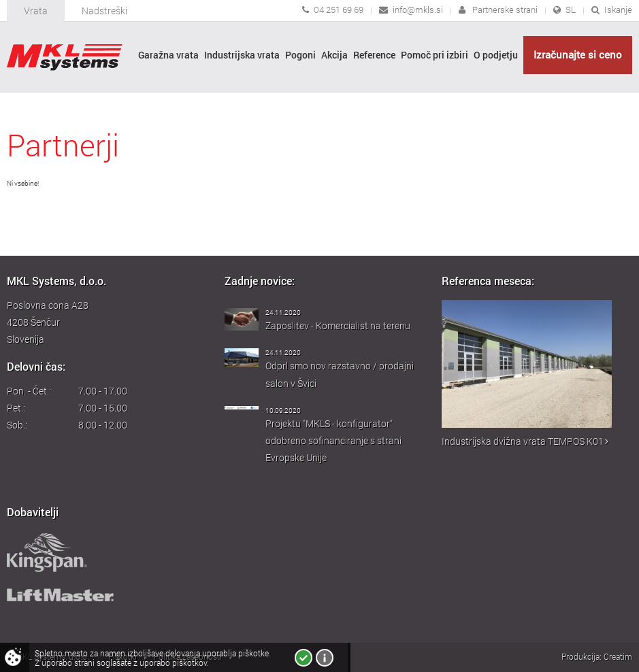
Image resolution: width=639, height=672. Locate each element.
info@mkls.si (418, 10)
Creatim (618, 656)
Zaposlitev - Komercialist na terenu (338, 325)
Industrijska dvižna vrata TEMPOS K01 (525, 441)
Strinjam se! (304, 658)
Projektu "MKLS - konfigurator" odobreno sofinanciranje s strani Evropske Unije (333, 440)
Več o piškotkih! (325, 658)
